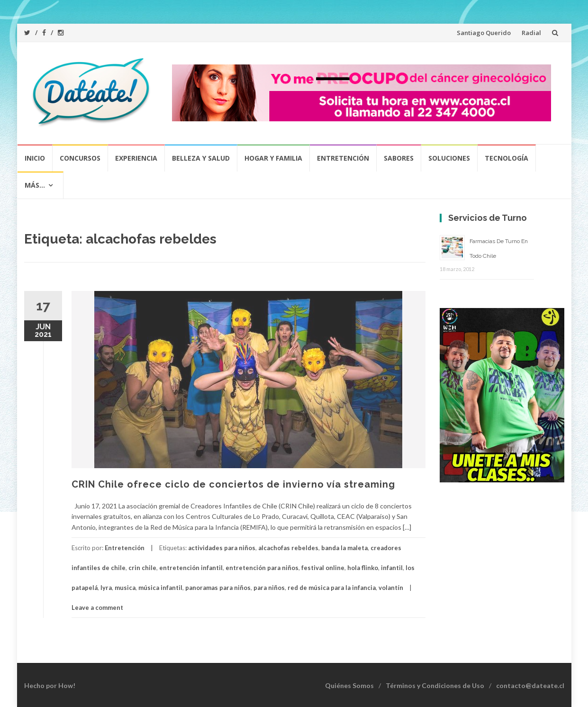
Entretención (343, 158)
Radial (531, 33)
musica (125, 588)
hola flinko (363, 568)
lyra (106, 588)
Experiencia (136, 158)
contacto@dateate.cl (530, 685)
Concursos (80, 158)
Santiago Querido (484, 33)
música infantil (160, 588)
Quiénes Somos (349, 685)
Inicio (35, 158)
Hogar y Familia (273, 158)
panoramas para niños (218, 588)
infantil (392, 568)
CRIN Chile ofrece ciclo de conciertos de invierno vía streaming (233, 484)
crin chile (142, 568)
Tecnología (507, 158)
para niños (269, 588)
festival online (323, 568)
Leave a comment (97, 607)
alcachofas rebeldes (288, 548)
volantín (391, 588)
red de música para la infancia (332, 588)
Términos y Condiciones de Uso (435, 685)
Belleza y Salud (201, 158)
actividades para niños (222, 548)
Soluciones (449, 158)
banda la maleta (344, 548)
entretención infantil (191, 568)
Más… (35, 185)
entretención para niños (262, 568)
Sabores (399, 158)
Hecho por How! (50, 685)
